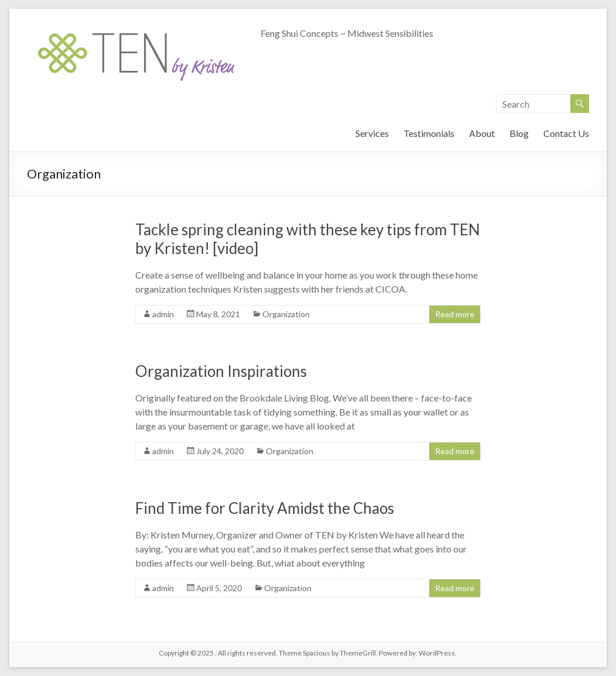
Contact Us (566, 133)
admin (163, 314)
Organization (286, 314)
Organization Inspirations (221, 371)
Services (372, 133)
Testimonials (429, 133)
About (482, 133)
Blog (519, 133)
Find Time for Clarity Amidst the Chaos (265, 508)
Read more (455, 314)
